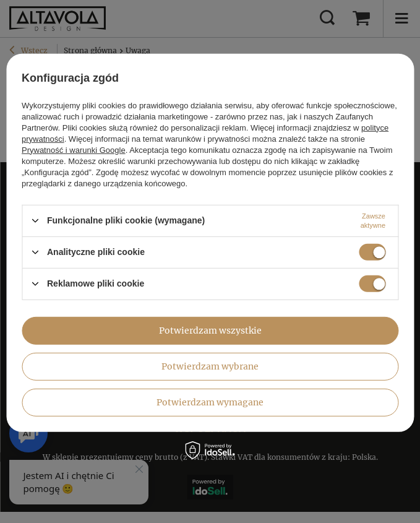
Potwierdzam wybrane (210, 366)
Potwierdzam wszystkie (210, 331)
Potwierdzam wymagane (210, 402)
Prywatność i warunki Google (74, 149)
